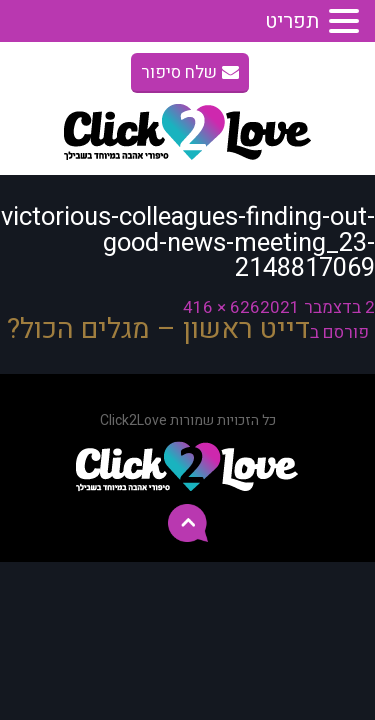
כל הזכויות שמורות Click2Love (188, 420)
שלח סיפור (190, 72)
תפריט (292, 21)
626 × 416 (221, 307)
